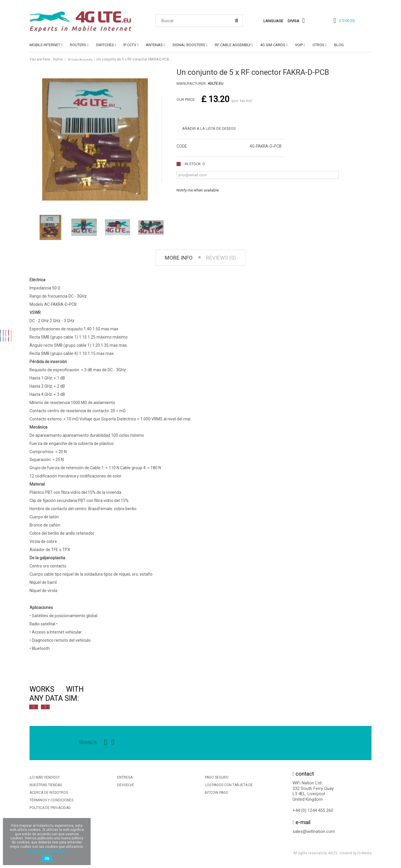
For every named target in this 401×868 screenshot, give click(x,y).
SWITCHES (105, 45)
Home (58, 59)
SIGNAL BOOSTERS (189, 45)
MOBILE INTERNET (45, 45)
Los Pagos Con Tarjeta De (229, 787)
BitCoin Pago (217, 794)
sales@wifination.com (314, 833)
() (347, 21)
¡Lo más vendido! (45, 779)
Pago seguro (217, 779)
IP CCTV (130, 45)
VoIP (299, 45)
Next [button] (45, 709)
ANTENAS (154, 45)
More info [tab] (175, 259)
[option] (94, 696)
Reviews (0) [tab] (224, 259)
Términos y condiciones (51, 802)
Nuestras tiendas (46, 787)
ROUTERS (78, 45)
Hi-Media (364, 855)
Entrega (125, 779)
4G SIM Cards (273, 45)
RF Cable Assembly (233, 45)
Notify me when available (198, 188)
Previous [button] (34, 709)
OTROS (318, 45)
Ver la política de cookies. (47, 851)
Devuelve (126, 787)
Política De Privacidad (50, 810)
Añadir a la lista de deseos (212, 127)
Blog (339, 45)
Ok (47, 859)
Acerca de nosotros (49, 794)
